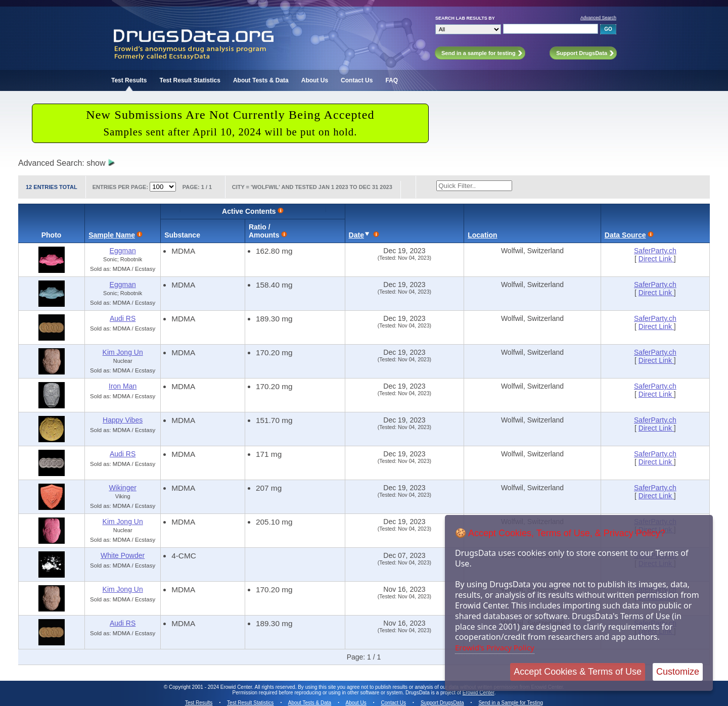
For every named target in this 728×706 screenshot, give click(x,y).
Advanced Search (598, 18)
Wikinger (122, 488)
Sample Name (112, 235)
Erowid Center (479, 693)
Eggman (123, 251)
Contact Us (357, 80)
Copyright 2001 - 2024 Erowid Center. (211, 687)
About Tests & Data (261, 80)
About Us (315, 80)
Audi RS (123, 318)
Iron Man (123, 386)
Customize (678, 672)
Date (356, 235)
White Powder (123, 555)
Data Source (625, 235)
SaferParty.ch (655, 251)
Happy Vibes (123, 420)
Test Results (129, 80)
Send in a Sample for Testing (511, 703)
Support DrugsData (442, 703)
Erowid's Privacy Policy (495, 647)
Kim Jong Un (123, 352)
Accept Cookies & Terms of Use (578, 672)
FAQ (392, 80)
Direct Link (656, 259)
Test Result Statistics (190, 80)
